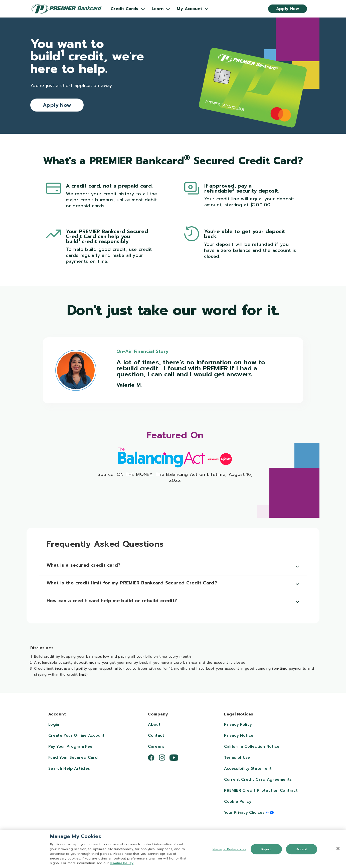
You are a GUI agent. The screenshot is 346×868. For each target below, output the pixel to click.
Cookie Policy (238, 801)
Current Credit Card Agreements (258, 779)
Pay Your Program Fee (70, 746)
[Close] (338, 850)
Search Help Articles (69, 768)
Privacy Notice (239, 735)
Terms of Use (237, 757)
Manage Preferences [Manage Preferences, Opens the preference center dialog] (229, 851)
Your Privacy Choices (244, 812)
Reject (266, 851)
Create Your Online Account (76, 735)
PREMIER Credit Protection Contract (261, 790)
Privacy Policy (238, 724)
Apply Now (288, 9)
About (154, 724)
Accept (302, 851)
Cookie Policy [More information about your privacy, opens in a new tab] (122, 864)
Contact (156, 735)
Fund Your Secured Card (73, 757)
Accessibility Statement (248, 768)
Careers (156, 746)
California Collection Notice (252, 746)
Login (54, 724)
